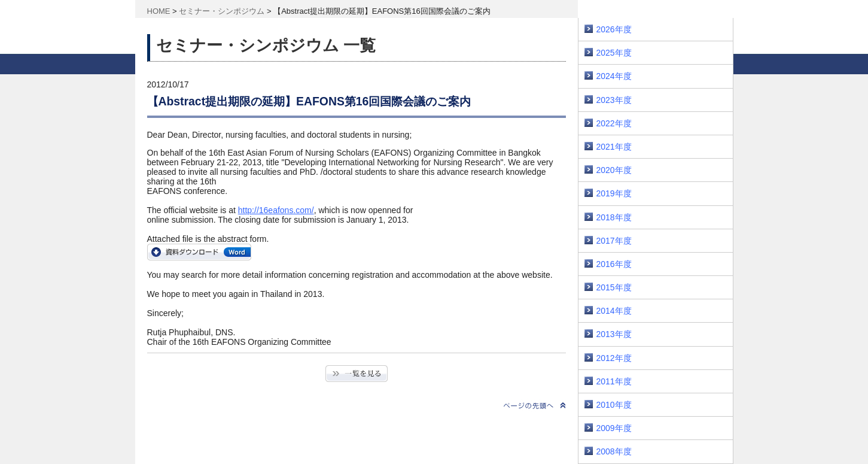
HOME (159, 11)
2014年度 (614, 311)
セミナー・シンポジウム (222, 11)
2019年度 (614, 193)
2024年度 (614, 76)
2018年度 (614, 217)
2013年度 (614, 334)
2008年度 (614, 451)
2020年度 (614, 170)
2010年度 (614, 405)
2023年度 (614, 100)
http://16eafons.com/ (276, 210)
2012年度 (614, 358)
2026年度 (614, 29)
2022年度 (614, 123)
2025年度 (614, 53)
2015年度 (614, 287)
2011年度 (614, 381)
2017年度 (614, 241)
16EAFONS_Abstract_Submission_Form (199, 252)
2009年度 (614, 428)
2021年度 (614, 147)
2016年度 (614, 264)
